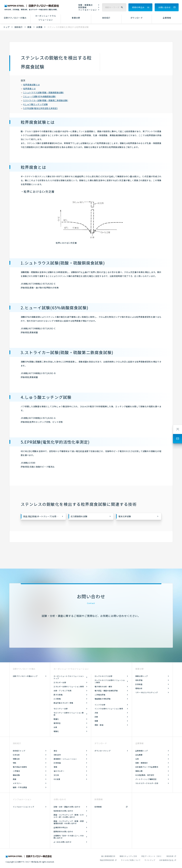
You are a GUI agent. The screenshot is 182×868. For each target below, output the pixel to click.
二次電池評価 (100, 695)
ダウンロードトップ (102, 751)
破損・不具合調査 (20, 787)
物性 (15, 763)
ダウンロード (137, 18)
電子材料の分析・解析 (103, 686)
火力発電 (57, 699)
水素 (55, 727)
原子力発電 (58, 695)
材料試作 (57, 755)
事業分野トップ (142, 676)
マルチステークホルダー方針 (147, 783)
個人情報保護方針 (108, 856)
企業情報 (167, 18)
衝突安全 (57, 723)
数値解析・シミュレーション (65, 759)
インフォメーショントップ (23, 807)
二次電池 (16, 771)
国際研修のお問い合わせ (63, 831)
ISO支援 (57, 779)
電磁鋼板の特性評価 (103, 699)
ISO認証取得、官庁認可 (145, 775)
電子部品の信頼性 (20, 767)
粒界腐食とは (28, 89)
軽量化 (56, 719)
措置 (96, 721)
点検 (96, 713)
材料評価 (139, 680)
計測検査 (139, 684)
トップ (6, 27)
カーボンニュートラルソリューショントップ (69, 677)
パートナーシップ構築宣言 (146, 779)
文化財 (56, 775)
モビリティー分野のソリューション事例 (69, 714)
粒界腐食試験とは (31, 85)
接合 (55, 751)
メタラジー (17, 783)
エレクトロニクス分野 (103, 676)
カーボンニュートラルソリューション (46, 18)
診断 (96, 717)
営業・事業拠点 (86, 5)
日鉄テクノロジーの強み (15, 18)
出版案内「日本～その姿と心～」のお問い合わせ (69, 837)
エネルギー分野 (60, 682)
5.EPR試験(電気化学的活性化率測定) (40, 108)
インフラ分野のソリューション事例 (109, 709)
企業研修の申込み (61, 827)
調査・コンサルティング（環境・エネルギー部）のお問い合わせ (69, 816)
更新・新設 (99, 725)
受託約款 (170, 856)
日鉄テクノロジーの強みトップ (25, 676)
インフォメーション (88, 10)
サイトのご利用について (131, 860)
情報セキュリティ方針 (128, 856)
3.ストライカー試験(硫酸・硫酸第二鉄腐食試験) (45, 100)
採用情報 (82, 7)
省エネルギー (59, 771)
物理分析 (16, 759)
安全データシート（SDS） (152, 856)
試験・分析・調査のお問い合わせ (67, 807)
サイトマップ (150, 860)
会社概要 (139, 755)
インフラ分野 (100, 705)
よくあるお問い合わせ (62, 842)
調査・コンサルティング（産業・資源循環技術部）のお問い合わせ (69, 822)
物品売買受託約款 (107, 860)
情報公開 (139, 771)
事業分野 (76, 18)
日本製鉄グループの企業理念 (147, 767)
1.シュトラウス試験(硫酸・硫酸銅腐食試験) (43, 92)
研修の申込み (138, 7)
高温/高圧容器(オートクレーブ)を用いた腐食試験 (45, 516)
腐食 (29, 27)
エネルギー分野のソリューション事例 (69, 686)
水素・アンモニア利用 (62, 691)
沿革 (137, 759)
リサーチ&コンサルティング (147, 692)
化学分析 (16, 755)
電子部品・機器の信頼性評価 (106, 691)
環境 (55, 767)
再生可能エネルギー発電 (63, 703)
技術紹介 (106, 18)
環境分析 (139, 688)
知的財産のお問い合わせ (63, 811)
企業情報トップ (142, 751)
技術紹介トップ (19, 751)
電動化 (56, 731)
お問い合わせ (165, 7)
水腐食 (39, 27)
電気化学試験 (125, 516)
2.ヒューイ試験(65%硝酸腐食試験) (39, 96)
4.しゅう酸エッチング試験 (35, 104)
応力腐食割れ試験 (79, 516)
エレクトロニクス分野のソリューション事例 (110, 681)
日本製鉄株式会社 (166, 860)
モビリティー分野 (61, 709)
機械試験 (16, 775)
